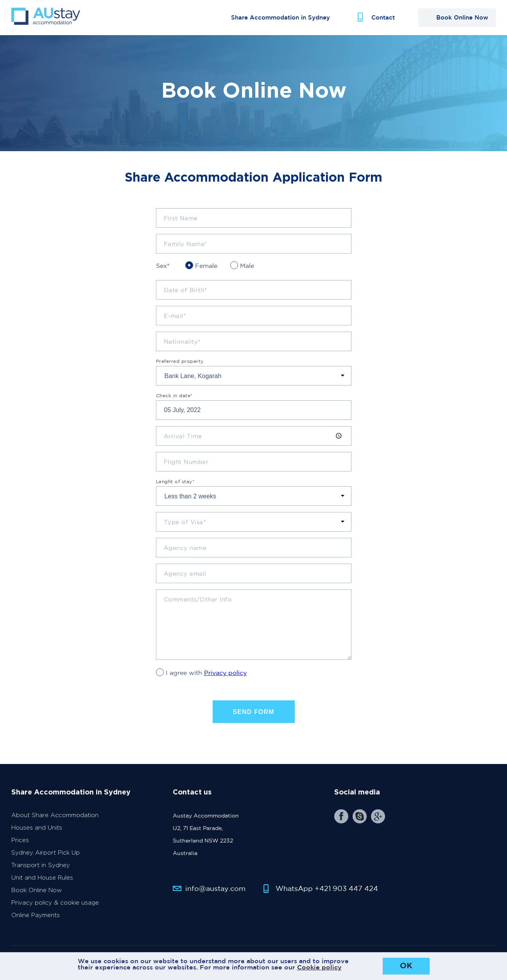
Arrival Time (183, 439)
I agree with (206, 676)
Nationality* (182, 345)
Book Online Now (37, 893)
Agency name (185, 551)
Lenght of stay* (175, 485)
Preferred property (180, 364)
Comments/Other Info (198, 602)
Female (206, 269)
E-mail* (175, 319)
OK (406, 966)
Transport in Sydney (41, 868)
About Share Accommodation (55, 818)
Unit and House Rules (42, 881)
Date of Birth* (185, 293)
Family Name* (185, 247)
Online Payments (36, 918)
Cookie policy (319, 967)
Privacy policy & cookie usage (55, 906)
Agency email (185, 577)
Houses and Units (37, 831)
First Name (181, 221)
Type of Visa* (185, 525)
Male (247, 269)
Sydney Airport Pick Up (46, 856)
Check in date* (174, 399)
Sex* (163, 269)
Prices (20, 843)
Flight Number (186, 465)
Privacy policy (225, 676)
